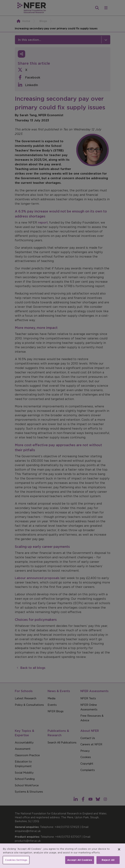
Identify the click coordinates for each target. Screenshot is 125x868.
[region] (62, 856)
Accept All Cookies (80, 860)
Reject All (108, 860)
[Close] (119, 849)
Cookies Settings (16, 860)
